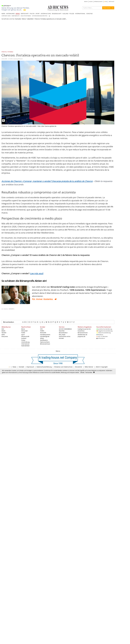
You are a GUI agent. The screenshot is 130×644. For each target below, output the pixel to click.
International (25, 344)
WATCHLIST (112, 2)
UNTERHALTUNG (46, 14)
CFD (41, 329)
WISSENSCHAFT (57, 14)
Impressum (30, 367)
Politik (23, 333)
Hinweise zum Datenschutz (63, 367)
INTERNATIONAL (80, 14)
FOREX (42, 331)
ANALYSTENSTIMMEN (26, 16)
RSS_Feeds (62, 335)
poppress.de (81, 336)
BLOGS (91, 2)
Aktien (42, 338)
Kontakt (61, 338)
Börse (24, 19)
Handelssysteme (45, 335)
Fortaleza (10, 52)
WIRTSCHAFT (25, 14)
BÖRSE (18, 14)
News (14, 367)
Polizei (23, 340)
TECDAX (4, 333)
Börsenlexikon (9, 322)
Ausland (24, 338)
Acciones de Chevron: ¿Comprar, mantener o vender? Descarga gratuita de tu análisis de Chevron (47, 181)
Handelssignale (45, 336)
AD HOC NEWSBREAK (65, 329)
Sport (23, 335)
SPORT (38, 14)
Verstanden (89, 372)
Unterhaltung (25, 342)
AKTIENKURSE (10, 14)
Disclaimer (79, 367)
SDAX (3, 335)
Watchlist (62, 331)
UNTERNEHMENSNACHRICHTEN (40, 16)
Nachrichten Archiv (65, 336)
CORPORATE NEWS (6, 16)
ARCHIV (86, 2)
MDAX (3, 331)
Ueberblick (30, 19)
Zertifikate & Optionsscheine (45, 341)
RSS (106, 2)
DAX (3, 329)
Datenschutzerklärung (44, 367)
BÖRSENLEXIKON (98, 2)
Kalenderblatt (25, 346)
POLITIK (32, 14)
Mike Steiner (89, 367)
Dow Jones (5, 336)
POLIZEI (72, 14)
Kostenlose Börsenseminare (83, 332)
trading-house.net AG (84, 329)
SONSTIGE (89, 14)
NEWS (3, 14)
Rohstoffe (43, 333)
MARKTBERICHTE (16, 16)
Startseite (18, 19)
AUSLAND (65, 14)
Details (82, 372)
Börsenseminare (45, 344)
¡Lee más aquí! (37, 273)
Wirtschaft (24, 331)
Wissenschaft (25, 336)
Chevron (4, 52)
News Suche (107, 8)
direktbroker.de (82, 335)
